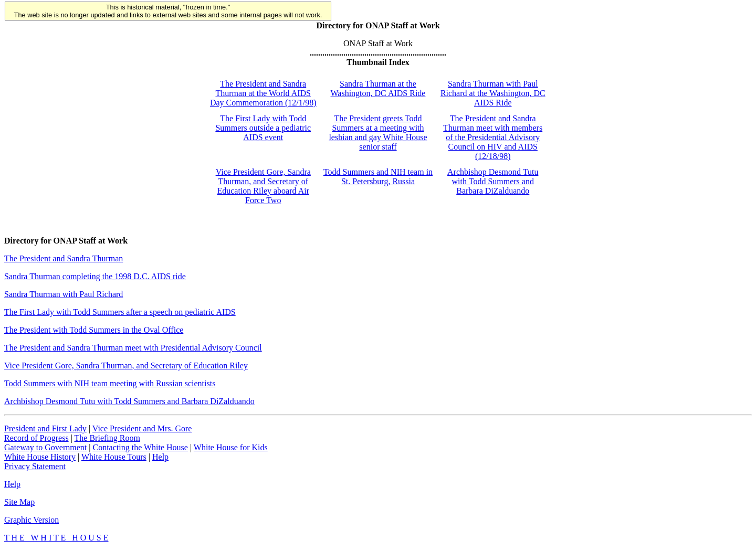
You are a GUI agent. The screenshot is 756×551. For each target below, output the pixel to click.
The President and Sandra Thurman (64, 258)
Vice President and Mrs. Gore (142, 428)
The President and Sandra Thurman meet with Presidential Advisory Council (133, 348)
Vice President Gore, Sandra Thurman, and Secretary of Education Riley (126, 365)
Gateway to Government (45, 447)
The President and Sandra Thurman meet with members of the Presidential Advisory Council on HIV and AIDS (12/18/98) (493, 137)
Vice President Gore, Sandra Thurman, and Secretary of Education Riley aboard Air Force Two (263, 186)
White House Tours (114, 457)
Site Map (19, 502)
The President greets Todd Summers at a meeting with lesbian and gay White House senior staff (378, 133)
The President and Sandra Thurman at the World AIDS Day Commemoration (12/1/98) (263, 93)
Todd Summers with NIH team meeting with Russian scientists (110, 383)
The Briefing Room (107, 438)
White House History (40, 457)
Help (160, 457)
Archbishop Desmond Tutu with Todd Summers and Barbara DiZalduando (493, 181)
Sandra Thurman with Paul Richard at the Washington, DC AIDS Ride (493, 93)
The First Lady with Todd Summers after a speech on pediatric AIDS (120, 312)
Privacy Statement (35, 466)
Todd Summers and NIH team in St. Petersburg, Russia (378, 177)
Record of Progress (36, 438)
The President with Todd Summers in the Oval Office (94, 330)
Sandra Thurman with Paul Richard (64, 294)
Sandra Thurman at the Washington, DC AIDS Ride (378, 88)
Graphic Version (31, 520)
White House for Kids (231, 447)
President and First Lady (45, 428)
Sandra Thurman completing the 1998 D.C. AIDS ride (95, 276)
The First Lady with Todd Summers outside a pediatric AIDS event (263, 128)
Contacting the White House (140, 447)
